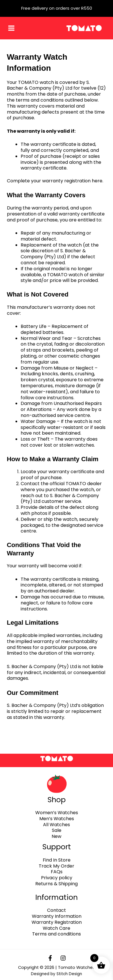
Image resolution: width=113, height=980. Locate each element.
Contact (57, 910)
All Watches (57, 825)
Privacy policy (57, 878)
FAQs (57, 872)
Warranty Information (57, 916)
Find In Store (57, 860)
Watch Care (57, 928)
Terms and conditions (57, 934)
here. (98, 181)
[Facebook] (50, 958)
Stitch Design (69, 974)
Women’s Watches (57, 813)
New (57, 836)
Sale (57, 830)
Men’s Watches (57, 819)
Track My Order (57, 866)
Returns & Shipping (57, 884)
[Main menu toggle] (11, 28)
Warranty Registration (57, 922)
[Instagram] (63, 958)
